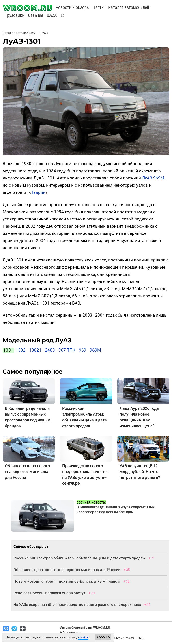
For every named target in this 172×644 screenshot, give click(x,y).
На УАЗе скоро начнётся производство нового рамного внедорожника (77, 605)
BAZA (52, 15)
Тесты (99, 7)
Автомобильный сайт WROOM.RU (85, 627)
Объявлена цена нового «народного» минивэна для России (27, 472)
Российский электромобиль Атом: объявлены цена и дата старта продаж (79, 558)
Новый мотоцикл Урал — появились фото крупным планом (67, 581)
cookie (83, 637)
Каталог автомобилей (129, 7)
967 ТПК (67, 350)
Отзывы (36, 15)
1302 (21, 350)
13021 (35, 350)
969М (95, 350)
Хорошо (103, 637)
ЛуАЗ (44, 33)
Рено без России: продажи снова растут (49, 593)
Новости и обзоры (73, 7)
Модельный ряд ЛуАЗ (37, 340)
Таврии (38, 192)
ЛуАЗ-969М (153, 178)
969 (83, 350)
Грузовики (15, 15)
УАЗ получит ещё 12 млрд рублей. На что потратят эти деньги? (140, 472)
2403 (50, 350)
